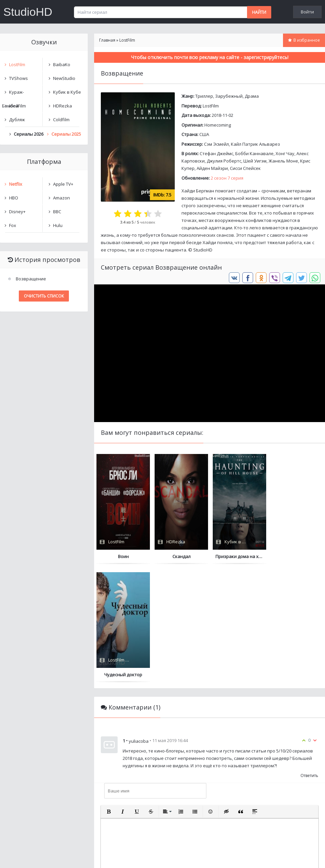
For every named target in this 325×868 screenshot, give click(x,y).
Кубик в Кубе (67, 92)
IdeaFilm (17, 106)
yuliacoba (139, 623)
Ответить (309, 657)
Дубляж (17, 120)
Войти (307, 12)
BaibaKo (62, 64)
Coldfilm (61, 120)
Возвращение (31, 279)
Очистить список (44, 296)
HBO (14, 198)
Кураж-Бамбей (13, 94)
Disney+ (17, 212)
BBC (57, 212)
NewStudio (64, 78)
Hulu (58, 225)
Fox (13, 225)
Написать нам (24, 856)
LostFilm (211, 106)
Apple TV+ (63, 184)
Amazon (62, 198)
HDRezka (63, 106)
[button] (109, 693)
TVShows (18, 78)
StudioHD (28, 12)
